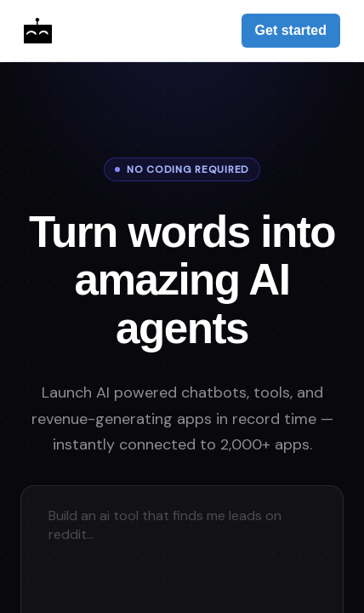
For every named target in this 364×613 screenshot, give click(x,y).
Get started (291, 30)
